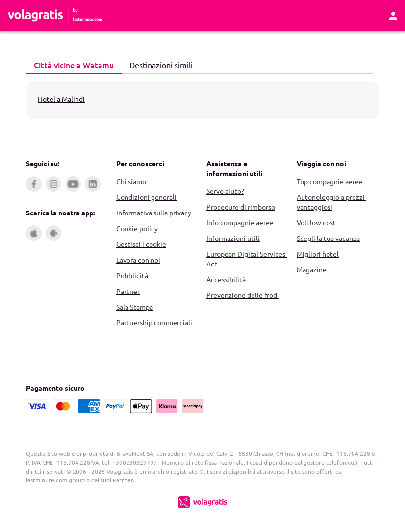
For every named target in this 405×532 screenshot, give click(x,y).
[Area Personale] (393, 16)
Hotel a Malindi (61, 99)
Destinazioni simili (157, 64)
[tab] (74, 65)
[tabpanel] (202, 100)
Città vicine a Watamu (70, 65)
